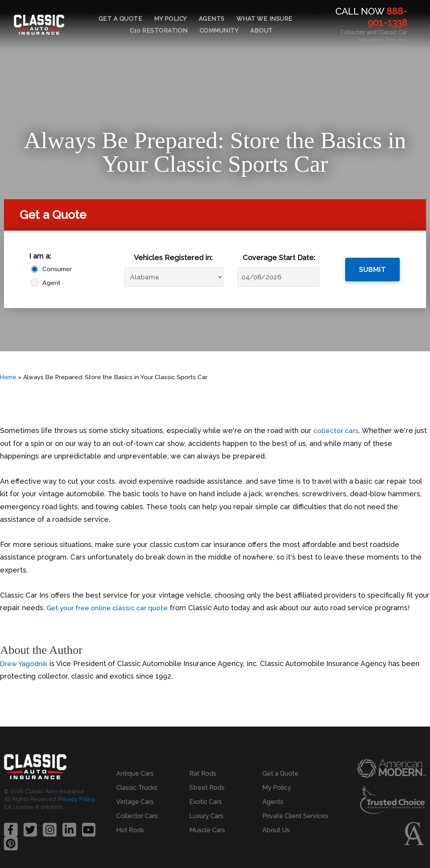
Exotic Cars (206, 797)
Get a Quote (121, 19)
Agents (212, 19)
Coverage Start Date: (279, 258)
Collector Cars (137, 811)
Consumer (57, 269)
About (262, 31)
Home (9, 377)
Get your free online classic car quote (111, 608)
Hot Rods (130, 825)
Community (219, 31)
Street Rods (207, 783)
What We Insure (264, 19)
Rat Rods (203, 769)
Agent (51, 283)
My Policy (170, 19)
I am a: (40, 256)
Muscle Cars (207, 825)
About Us (276, 825)
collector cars (337, 430)
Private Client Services (295, 811)
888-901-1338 (387, 17)
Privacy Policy (77, 802)
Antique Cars (135, 769)
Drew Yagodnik (25, 663)
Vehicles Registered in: (173, 258)
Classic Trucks (137, 783)
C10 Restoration (159, 31)
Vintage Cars (135, 797)
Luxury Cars (206, 811)
